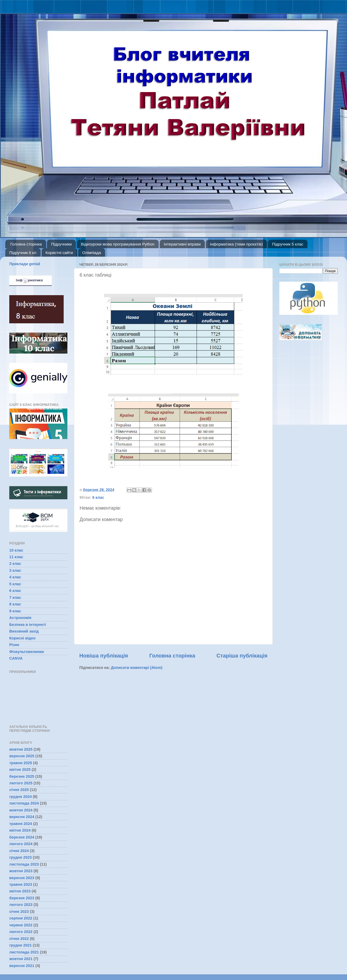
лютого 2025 (21, 783)
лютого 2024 (21, 844)
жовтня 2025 (21, 749)
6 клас (98, 497)
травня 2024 (21, 824)
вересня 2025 (22, 756)
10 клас (16, 550)
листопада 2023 (24, 864)
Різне (14, 645)
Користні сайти (59, 253)
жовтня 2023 (21, 871)
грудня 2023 (20, 857)
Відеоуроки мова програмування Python (118, 244)
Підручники (61, 244)
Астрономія (20, 618)
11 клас (16, 557)
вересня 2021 (22, 966)
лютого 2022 (21, 932)
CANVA (16, 658)
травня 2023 (21, 884)
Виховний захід (24, 631)
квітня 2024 (20, 830)
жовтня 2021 (21, 959)
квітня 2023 (20, 891)
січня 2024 (19, 851)
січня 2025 (19, 790)
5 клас (15, 584)
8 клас (15, 604)
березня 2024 (22, 837)
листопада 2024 (24, 803)
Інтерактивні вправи (182, 244)
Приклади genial (25, 264)
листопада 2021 (24, 952)
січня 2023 (19, 912)
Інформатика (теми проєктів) (236, 244)
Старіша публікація (242, 656)
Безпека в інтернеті (28, 625)
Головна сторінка (26, 244)
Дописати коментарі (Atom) (137, 668)
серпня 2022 (21, 918)
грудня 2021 (20, 945)
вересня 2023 (22, 878)
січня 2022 (19, 939)
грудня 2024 (20, 797)
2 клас (15, 564)
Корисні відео (22, 638)
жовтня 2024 (21, 810)
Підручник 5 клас (288, 244)
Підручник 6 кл (23, 253)
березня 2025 (22, 776)
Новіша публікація (104, 656)
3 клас (15, 570)
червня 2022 (21, 925)
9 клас (15, 611)
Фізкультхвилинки (27, 652)
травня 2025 (21, 763)
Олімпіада (92, 253)
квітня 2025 (20, 770)
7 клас (15, 598)
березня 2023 (22, 898)
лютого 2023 (21, 905)
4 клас (15, 577)
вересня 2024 (22, 817)
